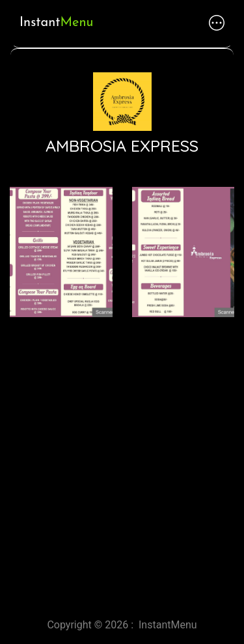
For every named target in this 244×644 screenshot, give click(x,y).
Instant (56, 23)
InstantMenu (168, 625)
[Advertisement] (122, 463)
